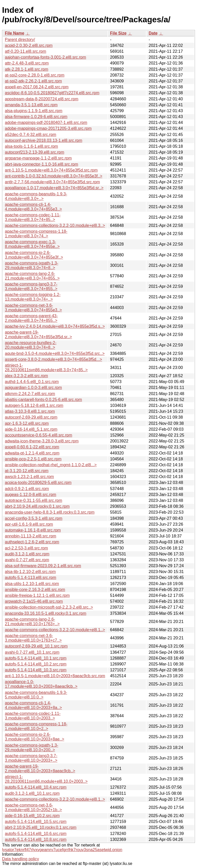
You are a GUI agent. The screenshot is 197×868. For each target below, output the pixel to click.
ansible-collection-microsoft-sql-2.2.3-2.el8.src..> (49, 607)
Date (153, 33)
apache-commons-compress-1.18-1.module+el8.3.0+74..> (36, 234)
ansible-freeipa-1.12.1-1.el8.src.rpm (37, 595)
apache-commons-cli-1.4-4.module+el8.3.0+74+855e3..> (33, 207)
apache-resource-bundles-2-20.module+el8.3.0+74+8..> (31, 345)
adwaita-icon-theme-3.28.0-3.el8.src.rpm (42, 441)
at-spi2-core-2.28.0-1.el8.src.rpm (35, 75)
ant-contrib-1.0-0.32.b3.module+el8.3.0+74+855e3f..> (54, 176)
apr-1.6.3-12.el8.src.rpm (27, 423)
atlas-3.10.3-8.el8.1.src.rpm (30, 411)
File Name (15, 33)
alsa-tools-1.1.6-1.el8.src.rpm (31, 146)
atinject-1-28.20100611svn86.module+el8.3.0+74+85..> (46, 368)
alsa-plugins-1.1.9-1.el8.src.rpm (34, 111)
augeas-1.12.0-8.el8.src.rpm (31, 495)
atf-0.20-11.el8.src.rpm (26, 51)
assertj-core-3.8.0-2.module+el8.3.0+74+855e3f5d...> (53, 359)
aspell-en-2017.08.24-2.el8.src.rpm (37, 87)
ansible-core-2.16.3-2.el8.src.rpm (35, 590)
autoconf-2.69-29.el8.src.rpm (31, 417)
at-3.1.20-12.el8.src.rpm (27, 471)
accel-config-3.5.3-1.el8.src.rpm (34, 518)
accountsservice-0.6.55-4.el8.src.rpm (38, 435)
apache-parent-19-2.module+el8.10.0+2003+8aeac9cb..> (40, 769)
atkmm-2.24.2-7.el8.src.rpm (30, 394)
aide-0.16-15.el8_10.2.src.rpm (32, 816)
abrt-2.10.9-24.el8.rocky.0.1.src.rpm (37, 506)
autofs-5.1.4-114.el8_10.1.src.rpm (36, 658)
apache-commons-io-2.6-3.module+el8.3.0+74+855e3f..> (34, 255)
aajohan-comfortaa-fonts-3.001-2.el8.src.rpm (46, 57)
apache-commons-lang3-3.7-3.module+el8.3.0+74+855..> (31, 286)
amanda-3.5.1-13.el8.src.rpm (31, 105)
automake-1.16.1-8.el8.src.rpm (33, 530)
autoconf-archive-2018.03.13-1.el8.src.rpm (44, 140)
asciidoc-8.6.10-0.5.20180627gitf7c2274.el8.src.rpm (52, 93)
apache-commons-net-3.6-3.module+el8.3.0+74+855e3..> (33, 308)
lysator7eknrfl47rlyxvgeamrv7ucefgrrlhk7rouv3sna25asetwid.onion (62, 850)
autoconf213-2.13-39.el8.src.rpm (35, 152)
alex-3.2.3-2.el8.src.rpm (26, 376)
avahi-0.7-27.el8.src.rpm (27, 560)
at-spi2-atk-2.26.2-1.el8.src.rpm (33, 81)
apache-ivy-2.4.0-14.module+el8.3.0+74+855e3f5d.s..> (55, 326)
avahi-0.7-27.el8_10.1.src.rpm (32, 652)
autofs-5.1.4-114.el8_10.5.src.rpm (36, 822)
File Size (118, 33)
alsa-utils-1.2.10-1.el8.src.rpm (32, 584)
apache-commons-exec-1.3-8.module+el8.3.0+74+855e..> (32, 244)
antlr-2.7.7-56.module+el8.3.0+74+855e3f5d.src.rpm (52, 182)
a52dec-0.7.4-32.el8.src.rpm (31, 135)
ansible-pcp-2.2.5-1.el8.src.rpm (33, 459)
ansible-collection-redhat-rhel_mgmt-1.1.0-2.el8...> (51, 465)
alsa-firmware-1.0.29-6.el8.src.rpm (36, 117)
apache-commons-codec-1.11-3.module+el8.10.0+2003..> (33, 716)
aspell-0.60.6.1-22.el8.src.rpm (32, 447)
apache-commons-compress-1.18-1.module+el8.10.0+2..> (36, 726)
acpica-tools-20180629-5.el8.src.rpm (38, 483)
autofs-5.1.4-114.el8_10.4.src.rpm (36, 787)
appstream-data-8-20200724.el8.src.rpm (42, 99)
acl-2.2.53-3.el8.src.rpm (26, 548)
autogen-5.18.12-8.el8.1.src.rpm (34, 405)
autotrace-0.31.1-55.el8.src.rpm (33, 500)
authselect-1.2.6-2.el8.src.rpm (32, 542)
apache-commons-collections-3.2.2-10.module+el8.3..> (55, 225)
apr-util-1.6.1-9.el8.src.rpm (29, 524)
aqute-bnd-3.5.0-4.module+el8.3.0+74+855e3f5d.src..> (55, 353)
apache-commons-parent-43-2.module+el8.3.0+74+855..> (31, 318)
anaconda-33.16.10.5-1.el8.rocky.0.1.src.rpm (46, 613)
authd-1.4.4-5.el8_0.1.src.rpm (32, 382)
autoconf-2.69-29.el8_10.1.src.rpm (36, 646)
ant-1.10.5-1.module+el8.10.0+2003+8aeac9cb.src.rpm (55, 676)
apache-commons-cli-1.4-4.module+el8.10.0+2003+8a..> (33, 705)
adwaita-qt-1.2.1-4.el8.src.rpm (32, 453)
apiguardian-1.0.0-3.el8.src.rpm (33, 388)
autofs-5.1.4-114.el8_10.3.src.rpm (36, 670)
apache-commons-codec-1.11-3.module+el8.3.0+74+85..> (33, 217)
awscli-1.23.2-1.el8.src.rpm (29, 477)
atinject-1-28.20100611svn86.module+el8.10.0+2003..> (46, 779)
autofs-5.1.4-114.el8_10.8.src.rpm (36, 839)
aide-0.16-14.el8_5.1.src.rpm (31, 429)
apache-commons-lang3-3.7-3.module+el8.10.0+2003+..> (31, 758)
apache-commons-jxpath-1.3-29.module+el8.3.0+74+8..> (32, 265)
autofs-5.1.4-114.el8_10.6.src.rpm (36, 834)
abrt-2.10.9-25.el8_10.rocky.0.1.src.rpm (41, 827)
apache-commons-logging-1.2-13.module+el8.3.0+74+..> (33, 297)
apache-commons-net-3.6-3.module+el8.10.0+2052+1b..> (33, 807)
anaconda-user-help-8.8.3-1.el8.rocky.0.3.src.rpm (50, 512)
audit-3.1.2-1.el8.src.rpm (27, 554)
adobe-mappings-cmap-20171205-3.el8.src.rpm (48, 128)
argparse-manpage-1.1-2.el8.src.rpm (38, 158)
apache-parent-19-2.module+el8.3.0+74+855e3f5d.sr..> (38, 335)
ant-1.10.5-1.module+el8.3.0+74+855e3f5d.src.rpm (51, 170)
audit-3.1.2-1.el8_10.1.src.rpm (32, 793)
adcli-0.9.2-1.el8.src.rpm (27, 489)
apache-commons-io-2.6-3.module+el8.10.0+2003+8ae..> (35, 737)
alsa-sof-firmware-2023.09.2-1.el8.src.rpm (43, 566)
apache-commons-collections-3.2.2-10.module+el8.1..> (55, 630)
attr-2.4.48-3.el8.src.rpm (27, 63)
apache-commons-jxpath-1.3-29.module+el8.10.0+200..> (32, 748)
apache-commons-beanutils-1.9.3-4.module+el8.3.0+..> (36, 196)
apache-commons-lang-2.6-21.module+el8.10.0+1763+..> (32, 622)
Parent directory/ (20, 40)
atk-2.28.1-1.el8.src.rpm (27, 69)
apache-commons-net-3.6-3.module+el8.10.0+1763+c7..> (33, 638)
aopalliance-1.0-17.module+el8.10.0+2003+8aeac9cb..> (41, 684)
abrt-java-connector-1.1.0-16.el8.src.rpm (41, 164)
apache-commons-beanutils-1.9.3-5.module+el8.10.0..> (36, 695)
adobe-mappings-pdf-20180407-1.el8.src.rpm (46, 123)
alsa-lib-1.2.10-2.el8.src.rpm (30, 572)
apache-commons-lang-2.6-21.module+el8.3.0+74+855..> (32, 276)
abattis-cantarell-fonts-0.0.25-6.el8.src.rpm (43, 400)
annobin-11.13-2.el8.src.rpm (31, 536)
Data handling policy (21, 859)
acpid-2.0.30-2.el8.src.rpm (29, 45)
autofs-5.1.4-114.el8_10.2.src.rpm (36, 664)
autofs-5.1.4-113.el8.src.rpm (31, 578)
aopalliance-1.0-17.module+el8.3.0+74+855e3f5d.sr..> (54, 188)
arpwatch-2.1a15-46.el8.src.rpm (34, 601)
